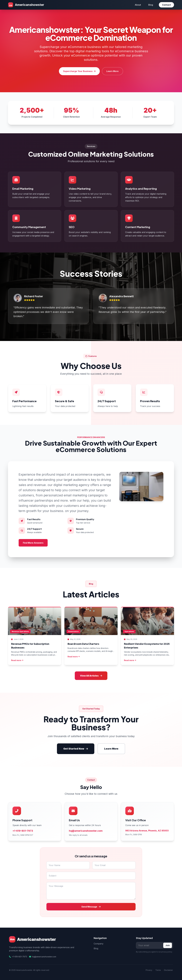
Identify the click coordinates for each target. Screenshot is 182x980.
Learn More (112, 71)
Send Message (91, 907)
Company (99, 944)
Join (168, 945)
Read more (17, 660)
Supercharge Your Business (79, 71)
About (138, 5)
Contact (166, 5)
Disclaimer (168, 970)
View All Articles (91, 676)
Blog (151, 5)
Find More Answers (33, 543)
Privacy (149, 970)
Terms (158, 970)
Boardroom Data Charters (83, 644)
